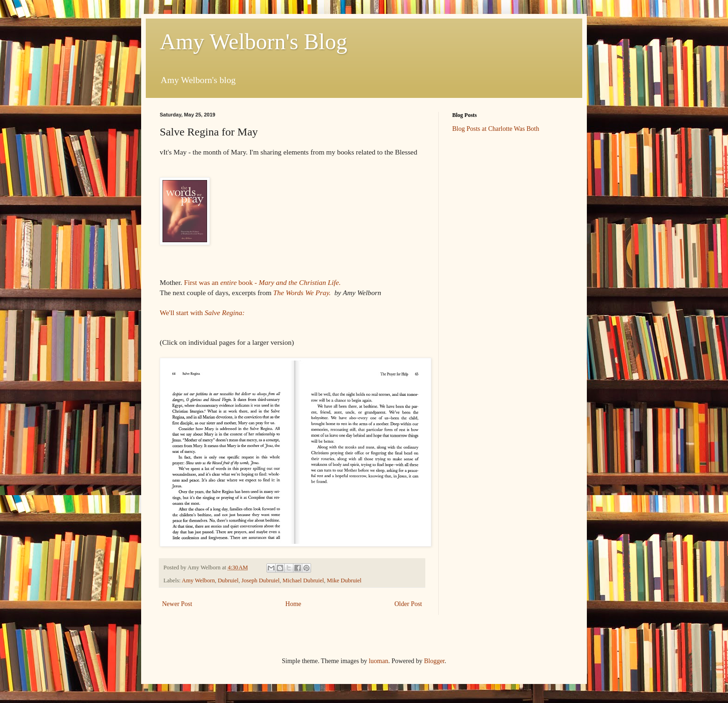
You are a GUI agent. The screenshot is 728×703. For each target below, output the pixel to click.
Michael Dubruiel (303, 580)
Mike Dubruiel (344, 580)
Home (293, 604)
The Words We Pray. (303, 293)
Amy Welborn (198, 580)
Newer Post (177, 604)
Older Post (409, 604)
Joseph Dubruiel (260, 580)
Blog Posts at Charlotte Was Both (496, 129)
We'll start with (202, 313)
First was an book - (263, 282)
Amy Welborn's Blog (253, 42)
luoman (378, 661)
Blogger (434, 661)
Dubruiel (228, 580)
